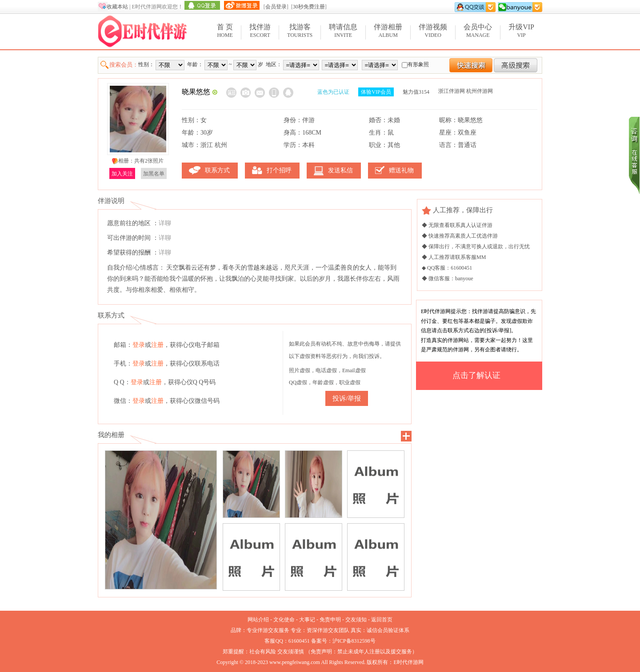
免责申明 (330, 620)
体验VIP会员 (376, 92)
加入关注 (122, 174)
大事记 (307, 620)
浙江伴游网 (452, 91)
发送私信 (340, 170)
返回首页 (382, 620)
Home (225, 30)
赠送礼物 (401, 170)
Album (388, 30)
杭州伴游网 (480, 91)
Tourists (300, 30)
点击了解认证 (476, 375)
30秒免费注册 (309, 7)
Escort (260, 30)
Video (433, 30)
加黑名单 (154, 174)
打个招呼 (279, 170)
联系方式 (217, 170)
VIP (521, 30)
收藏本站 (117, 7)
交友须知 (356, 620)
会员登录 (276, 7)
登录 (139, 345)
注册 (157, 345)
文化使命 (284, 620)
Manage (478, 30)
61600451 (299, 641)
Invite (343, 30)
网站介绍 (258, 620)
